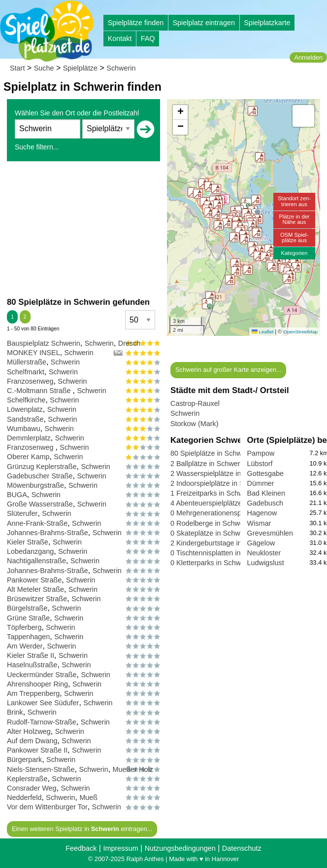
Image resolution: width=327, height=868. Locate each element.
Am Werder (25, 646)
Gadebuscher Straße (40, 476)
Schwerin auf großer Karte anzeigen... (229, 370)
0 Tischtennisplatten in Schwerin (221, 553)
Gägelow (261, 543)
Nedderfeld (24, 797)
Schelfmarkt (26, 372)
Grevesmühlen (270, 533)
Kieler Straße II (31, 655)
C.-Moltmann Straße (40, 391)
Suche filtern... (37, 147)
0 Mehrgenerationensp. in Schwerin (226, 513)
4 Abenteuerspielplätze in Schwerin (226, 503)
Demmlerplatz (29, 438)
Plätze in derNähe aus (294, 219)
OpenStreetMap (300, 332)
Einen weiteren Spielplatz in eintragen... (82, 829)
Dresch (130, 343)
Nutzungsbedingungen (180, 848)
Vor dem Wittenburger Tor (47, 807)
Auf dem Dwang (32, 741)
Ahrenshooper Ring (37, 684)
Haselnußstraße (32, 665)
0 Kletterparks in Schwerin (212, 563)
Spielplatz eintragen (203, 23)
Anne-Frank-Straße (37, 523)
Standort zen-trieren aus (294, 201)
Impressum (120, 848)
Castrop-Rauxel (195, 403)
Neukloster (264, 553)
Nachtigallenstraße (36, 561)
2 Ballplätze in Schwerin (208, 464)
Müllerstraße (27, 362)
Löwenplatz (25, 409)
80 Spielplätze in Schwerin (212, 453)
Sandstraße (25, 419)
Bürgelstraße (27, 608)
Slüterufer (22, 513)
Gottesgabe (265, 473)
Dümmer (261, 483)
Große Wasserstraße (40, 504)
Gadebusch (265, 503)
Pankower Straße (34, 580)
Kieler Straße (28, 542)
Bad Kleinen (266, 493)
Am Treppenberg (33, 693)
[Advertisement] (83, 229)
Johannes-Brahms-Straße (48, 533)
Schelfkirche (26, 400)
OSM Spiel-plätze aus (294, 237)
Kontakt (120, 38)
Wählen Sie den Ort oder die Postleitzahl (77, 113)
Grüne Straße (28, 618)
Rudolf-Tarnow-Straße (42, 722)
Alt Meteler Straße (35, 589)
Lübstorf (260, 464)
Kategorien (294, 253)
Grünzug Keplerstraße (42, 467)
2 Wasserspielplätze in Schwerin (221, 473)
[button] (259, 256)
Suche (44, 68)
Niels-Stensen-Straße (41, 769)
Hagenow (262, 513)
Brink (15, 712)
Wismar (259, 523)
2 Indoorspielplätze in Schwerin (219, 483)
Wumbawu (24, 429)
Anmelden (308, 57)
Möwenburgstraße (35, 485)
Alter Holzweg (29, 731)
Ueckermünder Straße (42, 675)
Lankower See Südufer (43, 703)
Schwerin (121, 68)
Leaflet (262, 332)
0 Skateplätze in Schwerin (211, 533)
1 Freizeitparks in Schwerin (213, 493)
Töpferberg (24, 627)
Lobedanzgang (30, 551)
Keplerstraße (27, 779)
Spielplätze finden (136, 23)
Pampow (261, 453)
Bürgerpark (24, 759)
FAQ (148, 38)
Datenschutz (242, 848)
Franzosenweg (30, 381)
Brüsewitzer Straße (37, 599)
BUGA (17, 495)
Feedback (81, 848)
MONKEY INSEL (33, 353)
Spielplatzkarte (267, 23)
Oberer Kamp (28, 457)
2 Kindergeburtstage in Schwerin (222, 543)
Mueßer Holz (133, 769)
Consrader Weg (32, 788)
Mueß (88, 797)
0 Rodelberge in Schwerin (211, 523)
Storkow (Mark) (195, 424)
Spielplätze (80, 68)
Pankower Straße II (37, 750)
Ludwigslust (266, 563)
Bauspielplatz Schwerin (44, 343)
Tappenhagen (28, 637)
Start (17, 68)
